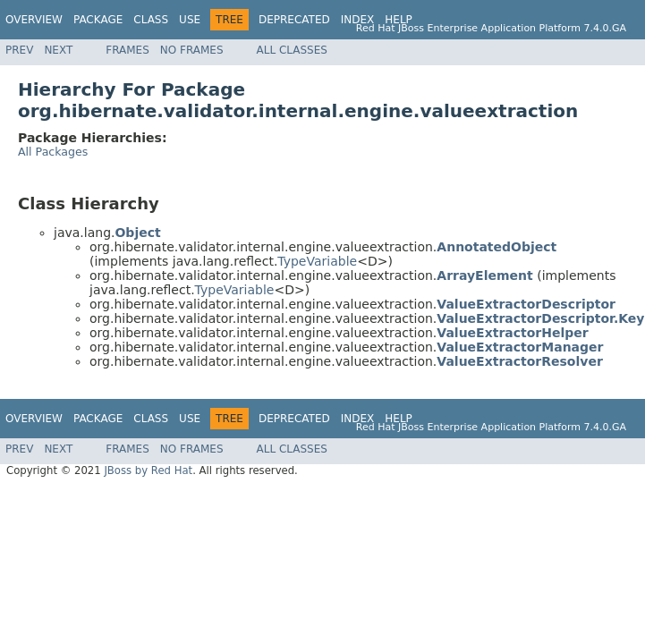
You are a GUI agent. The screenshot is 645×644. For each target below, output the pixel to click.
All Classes (292, 50)
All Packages (53, 152)
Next (58, 50)
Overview (34, 20)
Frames (127, 50)
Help (399, 20)
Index (358, 20)
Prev (19, 50)
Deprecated (294, 20)
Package (98, 20)
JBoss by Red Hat (148, 470)
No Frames (192, 50)
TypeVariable (317, 261)
